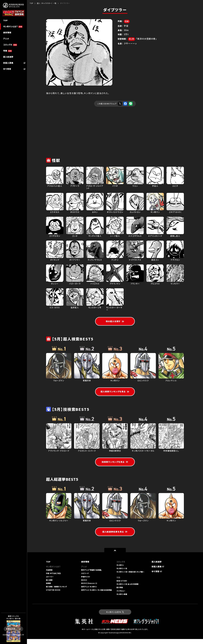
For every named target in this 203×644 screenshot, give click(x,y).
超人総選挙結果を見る (115, 537)
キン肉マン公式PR (115, 617)
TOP (31, 3)
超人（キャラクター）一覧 (47, 3)
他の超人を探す (115, 322)
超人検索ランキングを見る (115, 392)
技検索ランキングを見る (115, 466)
